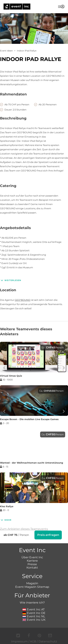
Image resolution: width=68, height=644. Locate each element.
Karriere (32, 560)
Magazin (32, 583)
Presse (32, 564)
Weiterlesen (11, 280)
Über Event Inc (32, 557)
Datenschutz (48, 641)
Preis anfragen (48, 535)
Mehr (6, 520)
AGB (33, 641)
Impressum (19, 641)
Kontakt (32, 567)
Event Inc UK (34, 619)
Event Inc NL (34, 616)
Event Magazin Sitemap (32, 586)
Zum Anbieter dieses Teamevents (24, 529)
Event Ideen (6, 51)
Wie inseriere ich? (32, 602)
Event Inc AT (34, 609)
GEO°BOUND (23, 300)
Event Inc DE (34, 613)
